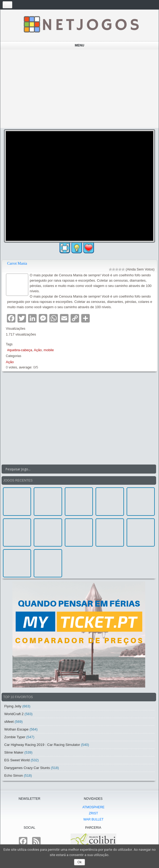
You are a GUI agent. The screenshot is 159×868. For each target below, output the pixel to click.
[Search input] (76, 469)
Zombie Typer (15, 737)
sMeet (9, 722)
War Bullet (93, 819)
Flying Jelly (13, 706)
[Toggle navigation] (7, 5)
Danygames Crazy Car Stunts (27, 768)
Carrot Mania (17, 263)
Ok (79, 862)
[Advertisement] (80, 89)
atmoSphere (93, 807)
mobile (49, 350)
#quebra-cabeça (20, 350)
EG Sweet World (17, 760)
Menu (79, 45)
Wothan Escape (16, 729)
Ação (38, 350)
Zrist (94, 813)
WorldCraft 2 (14, 714)
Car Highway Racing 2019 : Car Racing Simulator (42, 745)
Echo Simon (14, 775)
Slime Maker (14, 752)
